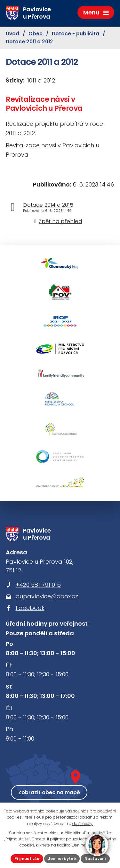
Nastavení (95, 859)
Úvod (12, 34)
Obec (36, 34)
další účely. (83, 824)
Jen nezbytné (62, 859)
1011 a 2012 (41, 80)
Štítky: (15, 80)
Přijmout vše (27, 859)
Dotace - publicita (76, 34)
